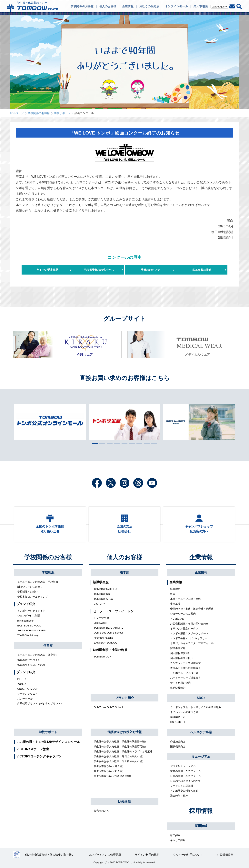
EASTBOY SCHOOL (29, 626)
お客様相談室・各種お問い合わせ (189, 624)
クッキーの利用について (188, 855)
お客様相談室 (225, 855)
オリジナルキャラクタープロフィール (192, 643)
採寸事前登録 (178, 648)
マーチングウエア (27, 694)
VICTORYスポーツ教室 (33, 749)
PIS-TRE (22, 679)
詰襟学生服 (101, 582)
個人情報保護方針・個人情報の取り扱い (50, 855)
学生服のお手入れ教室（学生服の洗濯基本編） (120, 741)
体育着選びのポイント (30, 660)
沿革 (173, 594)
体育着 (48, 645)
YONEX (22, 684)
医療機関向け (178, 747)
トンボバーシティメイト (31, 611)
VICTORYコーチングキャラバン (39, 756)
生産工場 (175, 604)
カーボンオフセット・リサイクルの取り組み (196, 707)
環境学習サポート (180, 717)
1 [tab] (94, 443)
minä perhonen (26, 621)
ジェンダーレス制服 (29, 616)
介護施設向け (178, 742)
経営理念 (175, 589)
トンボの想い (178, 619)
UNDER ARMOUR (28, 689)
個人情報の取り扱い (182, 658)
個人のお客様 (124, 557)
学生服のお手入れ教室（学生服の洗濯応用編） (120, 747)
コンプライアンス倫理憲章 (185, 663)
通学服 (124, 572)
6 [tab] (131, 443)
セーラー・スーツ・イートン (113, 611)
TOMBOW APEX (103, 599)
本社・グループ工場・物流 (185, 599)
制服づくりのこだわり (30, 587)
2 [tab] (101, 443)
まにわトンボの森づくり (184, 712)
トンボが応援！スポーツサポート (189, 633)
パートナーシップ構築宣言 (185, 678)
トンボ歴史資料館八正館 (184, 791)
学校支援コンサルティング (33, 597)
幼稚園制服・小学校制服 (110, 650)
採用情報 (201, 811)
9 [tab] (153, 443)
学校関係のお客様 (39, 113)
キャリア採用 (178, 840)
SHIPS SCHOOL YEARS (31, 630)
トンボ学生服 (101, 618)
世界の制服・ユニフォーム (185, 771)
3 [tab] (109, 443)
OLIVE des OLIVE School (108, 633)
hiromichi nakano (103, 638)
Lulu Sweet (100, 623)
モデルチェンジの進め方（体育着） (38, 655)
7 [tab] (138, 443)
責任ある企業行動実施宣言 (185, 668)
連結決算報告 (178, 688)
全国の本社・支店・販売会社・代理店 (192, 609)
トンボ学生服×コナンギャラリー (189, 638)
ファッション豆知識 (182, 786)
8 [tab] (146, 443)
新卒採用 (175, 835)
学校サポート (62, 113)
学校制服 (48, 572)
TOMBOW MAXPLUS (106, 589)
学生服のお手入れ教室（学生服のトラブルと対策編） (124, 751)
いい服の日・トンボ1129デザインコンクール (48, 742)
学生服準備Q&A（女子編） (109, 771)
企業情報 (201, 557)
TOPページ (17, 113)
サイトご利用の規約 (147, 855)
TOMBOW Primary (28, 635)
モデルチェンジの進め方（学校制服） (39, 582)
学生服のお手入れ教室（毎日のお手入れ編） (119, 756)
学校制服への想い (27, 592)
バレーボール (25, 699)
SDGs (201, 698)
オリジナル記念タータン (184, 629)
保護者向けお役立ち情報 (124, 732)
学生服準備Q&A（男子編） (109, 766)
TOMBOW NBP (103, 594)
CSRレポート (178, 722)
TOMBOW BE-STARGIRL (108, 628)
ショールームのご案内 (183, 614)
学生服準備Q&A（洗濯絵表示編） (113, 776)
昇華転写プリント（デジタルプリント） (40, 704)
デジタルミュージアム (183, 766)
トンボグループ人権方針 (184, 673)
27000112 (17, 855)
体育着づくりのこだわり (31, 665)
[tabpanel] (124, 422)
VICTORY (99, 604)
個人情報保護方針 (180, 653)
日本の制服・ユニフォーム (185, 776)
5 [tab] (124, 443)
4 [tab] (116, 443)
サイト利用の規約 (180, 683)
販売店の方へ (101, 811)
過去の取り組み (179, 796)
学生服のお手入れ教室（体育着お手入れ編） (119, 761)
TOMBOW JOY (102, 657)
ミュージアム (201, 757)
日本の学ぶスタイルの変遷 (185, 781)
